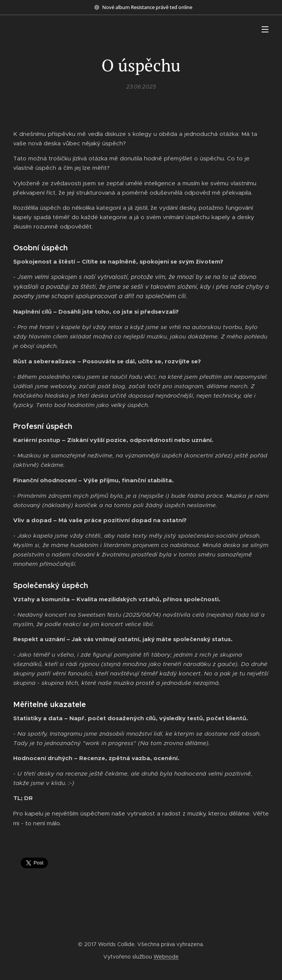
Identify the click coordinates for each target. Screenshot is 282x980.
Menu (265, 29)
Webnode (166, 957)
